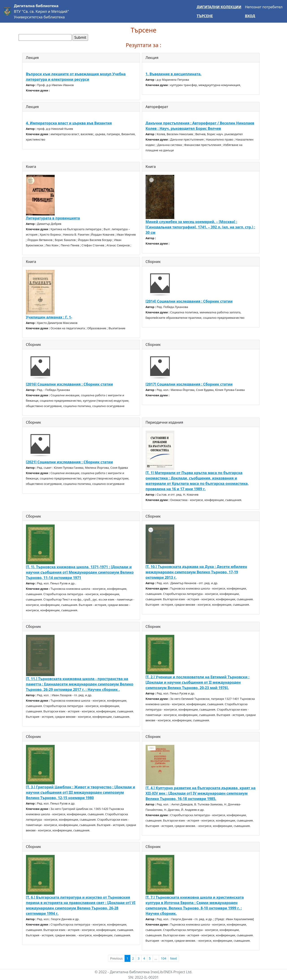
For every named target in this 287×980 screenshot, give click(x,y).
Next (174, 958)
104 (164, 958)
